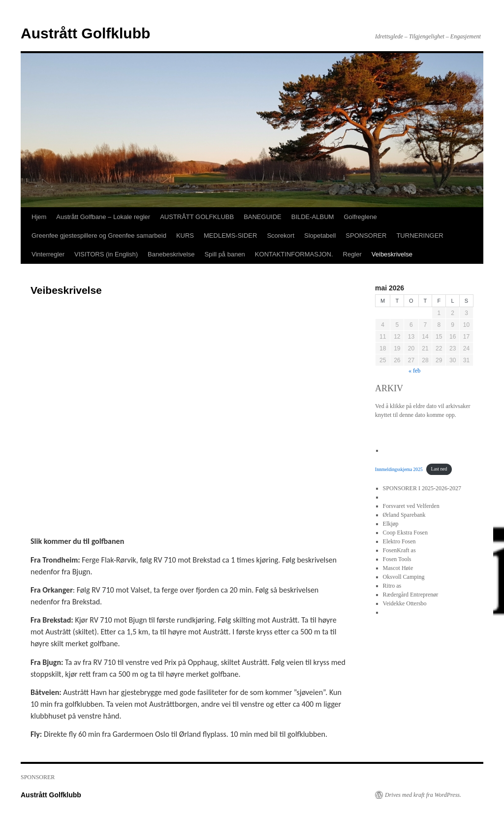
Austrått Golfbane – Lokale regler (103, 217)
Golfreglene (360, 217)
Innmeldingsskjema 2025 (399, 469)
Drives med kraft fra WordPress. (423, 795)
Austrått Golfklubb (85, 33)
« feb (414, 371)
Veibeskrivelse (392, 254)
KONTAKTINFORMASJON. (294, 254)
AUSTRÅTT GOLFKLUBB (197, 217)
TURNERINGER (420, 236)
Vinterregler (48, 254)
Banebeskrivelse (171, 254)
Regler (352, 254)
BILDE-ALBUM (313, 217)
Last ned (439, 469)
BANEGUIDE (263, 217)
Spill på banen (224, 254)
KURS (185, 236)
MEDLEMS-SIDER (230, 236)
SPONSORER (366, 236)
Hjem (39, 217)
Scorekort (281, 236)
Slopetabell (320, 236)
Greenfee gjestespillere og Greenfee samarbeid (99, 236)
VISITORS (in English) (106, 254)
